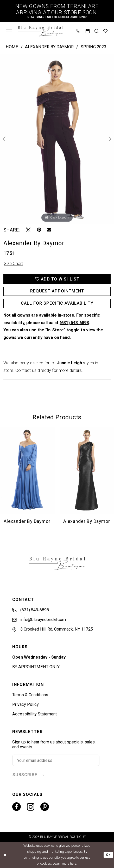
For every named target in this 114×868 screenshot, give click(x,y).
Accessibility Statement (34, 714)
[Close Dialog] (5, 855)
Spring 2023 (93, 47)
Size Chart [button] (14, 264)
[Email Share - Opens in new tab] (49, 230)
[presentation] (27, 470)
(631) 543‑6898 (74, 323)
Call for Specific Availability (57, 303)
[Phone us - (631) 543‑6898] (79, 31)
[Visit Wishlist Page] (106, 31)
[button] (9, 31)
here (73, 863)
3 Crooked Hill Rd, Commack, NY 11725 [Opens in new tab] (53, 629)
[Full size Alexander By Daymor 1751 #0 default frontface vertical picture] (57, 139)
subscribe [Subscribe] (25, 775)
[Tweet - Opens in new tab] (28, 230)
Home (12, 47)
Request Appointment (57, 291)
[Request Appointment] (88, 31)
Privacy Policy (26, 704)
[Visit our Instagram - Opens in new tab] (31, 807)
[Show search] (97, 31)
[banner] (40, 31)
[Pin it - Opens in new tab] (39, 230)
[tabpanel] (57, 139)
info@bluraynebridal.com (39, 620)
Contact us (26, 370)
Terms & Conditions (30, 695)
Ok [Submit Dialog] (108, 855)
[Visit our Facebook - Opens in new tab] (17, 807)
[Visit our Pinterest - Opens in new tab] (45, 807)
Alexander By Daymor (49, 47)
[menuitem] (9, 31)
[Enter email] (56, 760)
